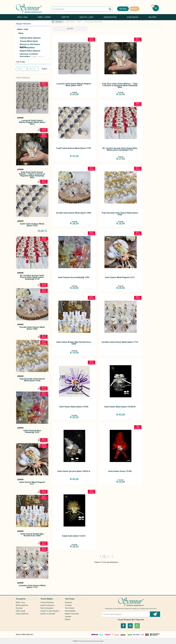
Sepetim (68, 616)
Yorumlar (68, 605)
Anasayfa (68, 602)
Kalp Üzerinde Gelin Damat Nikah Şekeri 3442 (32, 380)
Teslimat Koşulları (47, 602)
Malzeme (152, 17)
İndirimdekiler (70, 610)
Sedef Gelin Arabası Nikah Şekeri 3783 (32, 225)
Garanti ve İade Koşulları (50, 610)
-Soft (75, 641)
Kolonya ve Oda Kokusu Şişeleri (30, 45)
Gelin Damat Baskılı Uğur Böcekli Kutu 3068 (32, 535)
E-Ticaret (81, 641)
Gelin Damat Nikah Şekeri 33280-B (143, 240)
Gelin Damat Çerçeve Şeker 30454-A (69, 296)
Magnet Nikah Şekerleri (30, 51)
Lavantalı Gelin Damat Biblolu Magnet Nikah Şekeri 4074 (32, 122)
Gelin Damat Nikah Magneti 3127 (32, 483)
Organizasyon (110, 17)
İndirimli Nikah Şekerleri (30, 38)
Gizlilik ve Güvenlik (48, 613)
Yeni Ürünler (70, 607)
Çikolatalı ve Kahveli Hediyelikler (29, 54)
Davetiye (65, 17)
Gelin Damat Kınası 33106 (106, 295)
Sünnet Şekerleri (22, 613)
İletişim (68, 619)
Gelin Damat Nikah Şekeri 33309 (106, 240)
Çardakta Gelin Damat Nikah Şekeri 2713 (32, 586)
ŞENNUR (20, 118)
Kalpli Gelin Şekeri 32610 (143, 295)
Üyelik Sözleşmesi (47, 605)
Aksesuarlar (132, 17)
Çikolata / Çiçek (86, 17)
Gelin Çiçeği (21, 610)
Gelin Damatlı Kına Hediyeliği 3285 (32, 431)
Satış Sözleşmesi (47, 607)
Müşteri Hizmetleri (72, 613)
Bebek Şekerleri (22, 605)
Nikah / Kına (22, 17)
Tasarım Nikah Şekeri (29, 41)
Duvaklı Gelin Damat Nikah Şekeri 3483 (32, 328)
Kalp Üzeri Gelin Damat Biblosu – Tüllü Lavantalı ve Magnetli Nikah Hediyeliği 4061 (32, 174)
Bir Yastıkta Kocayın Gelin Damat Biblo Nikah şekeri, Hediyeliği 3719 (32, 277)
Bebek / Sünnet (44, 17)
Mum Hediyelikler (27, 47)
